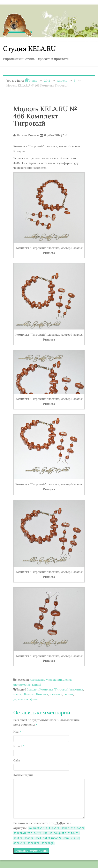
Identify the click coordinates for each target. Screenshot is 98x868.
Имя (17, 732)
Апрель (62, 81)
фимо (34, 699)
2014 (47, 81)
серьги (68, 694)
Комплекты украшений (46, 680)
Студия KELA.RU (29, 49)
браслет (32, 689)
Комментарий (23, 775)
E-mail (19, 746)
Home (33, 81)
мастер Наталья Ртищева (31, 694)
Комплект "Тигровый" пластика (61, 689)
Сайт (17, 760)
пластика (56, 694)
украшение (21, 699)
